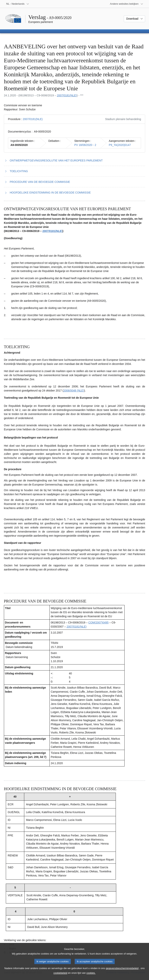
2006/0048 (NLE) (74, 391)
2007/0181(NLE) (67, 95)
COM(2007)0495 (98, 623)
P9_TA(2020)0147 (120, 145)
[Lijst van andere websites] (127, 4)
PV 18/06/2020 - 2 (85, 145)
